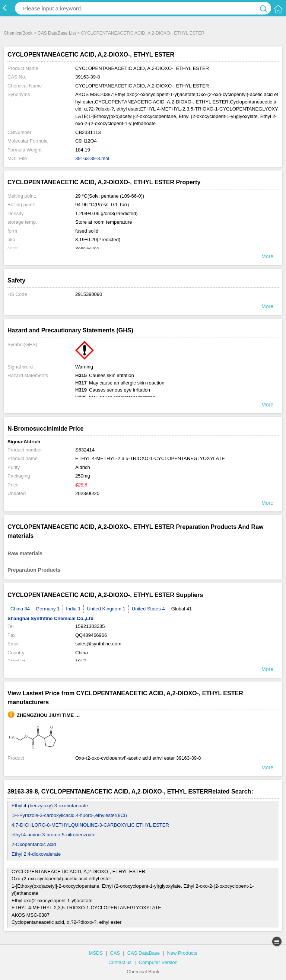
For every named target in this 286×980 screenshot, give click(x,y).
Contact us (120, 962)
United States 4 (148, 609)
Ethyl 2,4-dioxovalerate (36, 854)
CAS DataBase (144, 953)
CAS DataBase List (57, 33)
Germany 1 (48, 609)
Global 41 (182, 609)
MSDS (96, 953)
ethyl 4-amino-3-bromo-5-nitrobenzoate (53, 835)
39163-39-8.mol (92, 158)
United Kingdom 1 (106, 609)
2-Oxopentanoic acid (34, 844)
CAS (115, 953)
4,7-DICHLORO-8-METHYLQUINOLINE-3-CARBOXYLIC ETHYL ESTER (90, 825)
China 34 (20, 609)
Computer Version (158, 962)
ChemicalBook (18, 33)
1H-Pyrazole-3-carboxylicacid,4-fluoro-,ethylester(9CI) (69, 815)
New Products (182, 953)
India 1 (73, 609)
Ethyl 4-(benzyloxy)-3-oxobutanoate (50, 806)
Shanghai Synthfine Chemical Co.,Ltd (50, 618)
